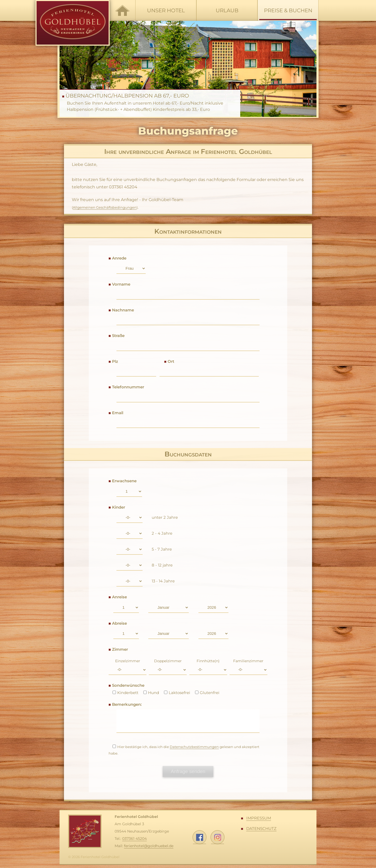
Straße (118, 336)
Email (118, 413)
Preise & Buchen (288, 14)
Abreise (119, 623)
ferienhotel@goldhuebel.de (149, 849)
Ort (171, 361)
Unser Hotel (166, 10)
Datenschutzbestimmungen (194, 750)
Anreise (119, 597)
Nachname (123, 310)
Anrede (119, 258)
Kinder (119, 507)
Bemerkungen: (127, 704)
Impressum (259, 821)
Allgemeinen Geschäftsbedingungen (105, 207)
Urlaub (227, 10)
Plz (115, 361)
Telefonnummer (128, 387)
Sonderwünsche (128, 685)
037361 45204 (134, 842)
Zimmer (120, 649)
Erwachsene (124, 481)
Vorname (121, 284)
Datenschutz (261, 831)
